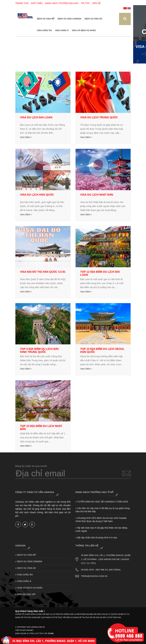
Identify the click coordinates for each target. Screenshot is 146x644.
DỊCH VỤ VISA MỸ (46, 19)
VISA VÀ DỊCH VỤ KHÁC (84, 30)
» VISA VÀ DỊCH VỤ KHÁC (29, 588)
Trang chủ (22, 3)
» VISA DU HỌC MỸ (25, 594)
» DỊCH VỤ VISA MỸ (26, 555)
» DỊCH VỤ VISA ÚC (26, 568)
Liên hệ (96, 3)
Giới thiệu (37, 3)
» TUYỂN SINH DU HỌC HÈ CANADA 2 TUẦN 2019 (102, 502)
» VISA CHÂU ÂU (24, 575)
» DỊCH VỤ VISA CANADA (29, 561)
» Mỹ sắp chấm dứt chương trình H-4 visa (96, 538)
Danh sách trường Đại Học (62, 3)
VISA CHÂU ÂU (44, 30)
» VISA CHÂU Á (23, 581)
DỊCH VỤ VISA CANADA (69, 19)
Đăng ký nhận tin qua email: (31, 466)
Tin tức (85, 3)
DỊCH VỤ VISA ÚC (93, 19)
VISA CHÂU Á (62, 30)
